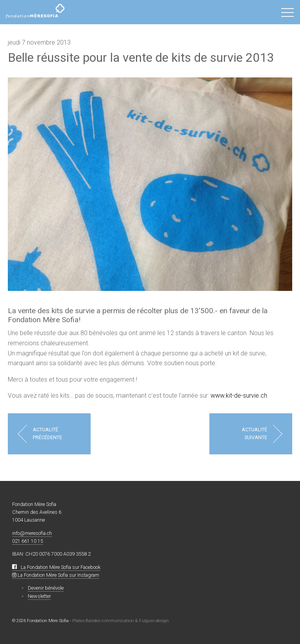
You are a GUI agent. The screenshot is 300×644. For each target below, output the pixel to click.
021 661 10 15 (28, 541)
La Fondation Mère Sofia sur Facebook (56, 567)
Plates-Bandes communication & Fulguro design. (121, 621)
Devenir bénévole (46, 588)
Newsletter (39, 596)
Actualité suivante (254, 433)
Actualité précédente (47, 433)
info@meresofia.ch (32, 533)
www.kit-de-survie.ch (239, 396)
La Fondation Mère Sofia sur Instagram (56, 575)
